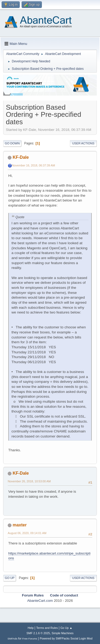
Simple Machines (63, 633)
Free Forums (30, 639)
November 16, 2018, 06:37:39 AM (33, 165)
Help (31, 628)
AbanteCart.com (40, 601)
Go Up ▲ (66, 628)
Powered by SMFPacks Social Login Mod (66, 638)
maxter (19, 525)
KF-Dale (21, 157)
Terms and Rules (47, 628)
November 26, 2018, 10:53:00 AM (29, 481)
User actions (83, 143)
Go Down (12, 143)
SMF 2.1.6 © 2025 (38, 633)
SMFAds (12, 639)
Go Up (10, 578)
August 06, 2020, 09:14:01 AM (27, 533)
